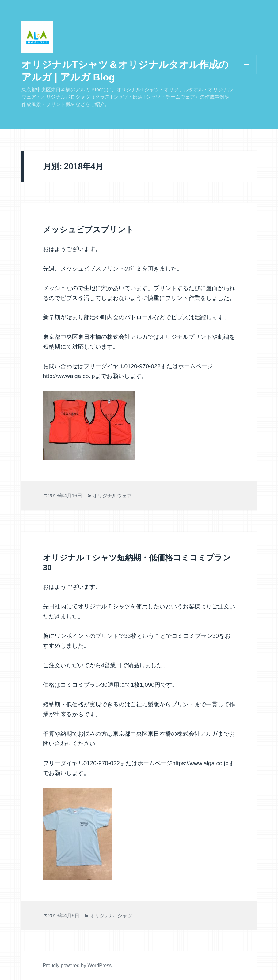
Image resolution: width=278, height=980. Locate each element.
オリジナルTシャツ (111, 916)
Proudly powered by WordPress (77, 965)
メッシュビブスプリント (88, 230)
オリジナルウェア (112, 496)
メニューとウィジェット (247, 74)
